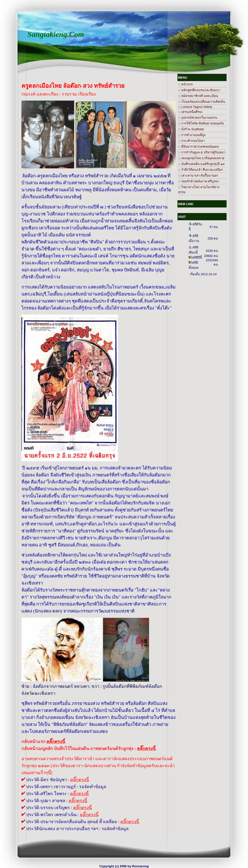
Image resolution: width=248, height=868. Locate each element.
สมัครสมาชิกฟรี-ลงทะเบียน (198, 96)
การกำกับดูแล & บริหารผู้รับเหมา (202, 152)
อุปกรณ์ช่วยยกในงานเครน (198, 118)
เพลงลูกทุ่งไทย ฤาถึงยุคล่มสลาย (201, 158)
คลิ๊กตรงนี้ (80, 780)
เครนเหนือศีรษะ (191, 112)
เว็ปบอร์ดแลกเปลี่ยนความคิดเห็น (202, 102)
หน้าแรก (186, 84)
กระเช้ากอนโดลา (191, 141)
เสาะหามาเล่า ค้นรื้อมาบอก (198, 176)
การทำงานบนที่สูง (192, 135)
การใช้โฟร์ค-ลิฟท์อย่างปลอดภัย (201, 123)
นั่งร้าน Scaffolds (191, 129)
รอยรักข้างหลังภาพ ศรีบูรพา (199, 181)
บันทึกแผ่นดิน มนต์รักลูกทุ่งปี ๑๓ (201, 164)
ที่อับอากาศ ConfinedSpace (198, 147)
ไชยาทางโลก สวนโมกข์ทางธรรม (199, 190)
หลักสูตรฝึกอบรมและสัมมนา (199, 90)
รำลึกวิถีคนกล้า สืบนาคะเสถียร (200, 170)
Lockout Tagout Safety (195, 107)
